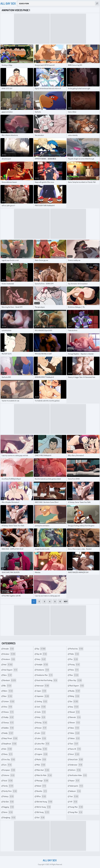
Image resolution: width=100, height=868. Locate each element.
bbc (8, 686)
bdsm (8, 691)
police (74, 670)
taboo (75, 728)
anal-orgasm (11, 670)
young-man (76, 807)
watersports (77, 786)
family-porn (10, 791)
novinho (42, 791)
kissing (42, 723)
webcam (75, 791)
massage (43, 781)
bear (8, 696)
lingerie (42, 754)
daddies (9, 728)
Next (66, 601)
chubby (9, 717)
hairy (41, 659)
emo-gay (9, 759)
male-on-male (44, 775)
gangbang (10, 818)
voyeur (75, 781)
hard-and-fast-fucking (47, 680)
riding (75, 696)
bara (8, 675)
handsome (43, 670)
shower (75, 723)
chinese (9, 712)
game (8, 812)
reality (75, 691)
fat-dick (9, 802)
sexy (74, 707)
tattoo (75, 733)
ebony (8, 754)
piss (74, 659)
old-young (43, 812)
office (41, 796)
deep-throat (11, 738)
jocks (41, 712)
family (8, 786)
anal (8, 665)
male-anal (43, 770)
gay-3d (42, 654)
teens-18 (75, 749)
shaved (75, 712)
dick (8, 749)
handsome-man (45, 675)
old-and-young (45, 802)
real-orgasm (77, 686)
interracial (43, 686)
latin (41, 733)
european (9, 770)
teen (74, 744)
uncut (75, 754)
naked (41, 786)
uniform (75, 770)
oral (41, 818)
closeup (9, 723)
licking (42, 749)
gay (41, 649)
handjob (42, 665)
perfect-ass (77, 649)
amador (9, 649)
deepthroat (10, 744)
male (41, 765)
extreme (9, 775)
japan (42, 691)
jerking (42, 701)
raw (74, 675)
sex (74, 701)
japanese (43, 696)
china (8, 707)
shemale (75, 717)
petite (75, 654)
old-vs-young (44, 807)
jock (41, 707)
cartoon (9, 701)
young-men (76, 812)
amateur (9, 654)
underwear (76, 765)
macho (41, 759)
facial (8, 781)
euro (8, 765)
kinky (41, 717)
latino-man (43, 744)
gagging (9, 807)
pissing (75, 665)
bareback (10, 680)
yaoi (74, 796)
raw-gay (76, 680)
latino (41, 738)
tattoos (75, 738)
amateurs (9, 659)
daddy (8, 733)
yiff (74, 802)
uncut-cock (76, 759)
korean (42, 728)
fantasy (9, 796)
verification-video (78, 775)
